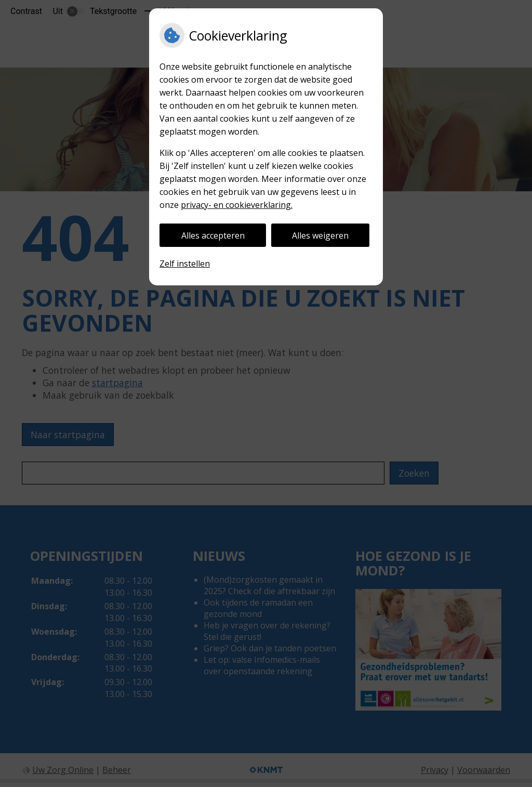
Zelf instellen (185, 264)
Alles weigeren (320, 235)
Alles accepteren (213, 235)
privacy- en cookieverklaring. (237, 205)
